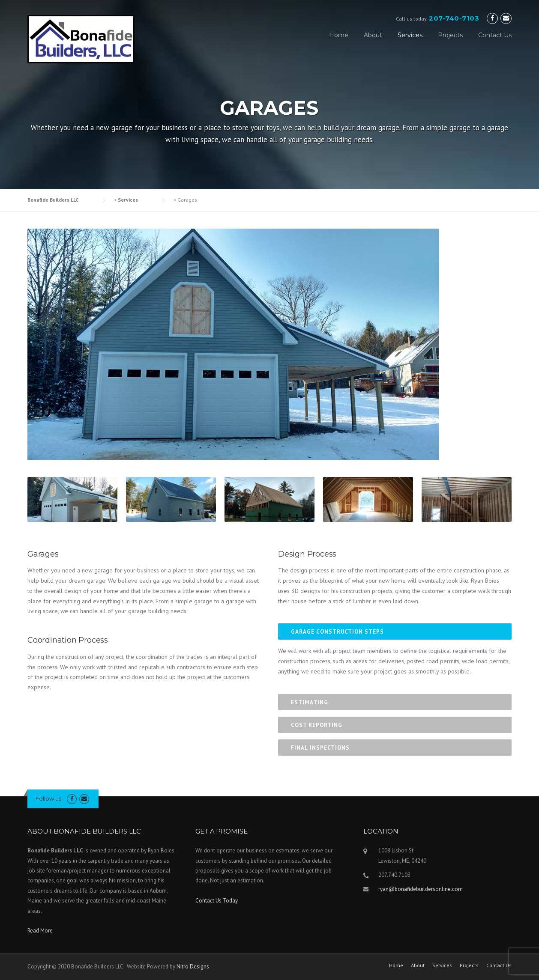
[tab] (395, 631)
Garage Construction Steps (337, 632)
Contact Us (495, 35)
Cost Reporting (317, 725)
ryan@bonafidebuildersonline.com (421, 889)
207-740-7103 (454, 18)
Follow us (48, 798)
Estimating (310, 702)
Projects (450, 35)
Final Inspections (320, 748)
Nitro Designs (193, 967)
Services (410, 35)
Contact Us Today (217, 901)
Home (339, 35)
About (373, 35)
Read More (40, 931)
